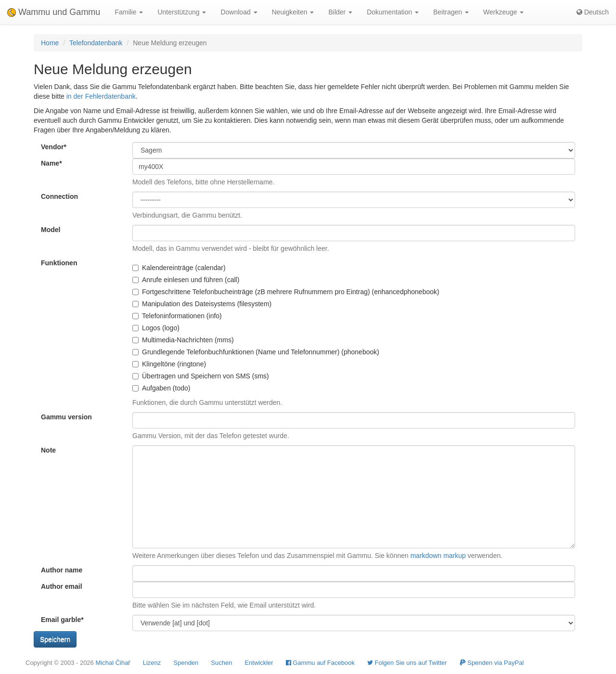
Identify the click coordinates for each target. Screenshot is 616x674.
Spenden (186, 663)
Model (51, 230)
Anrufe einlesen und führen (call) (186, 280)
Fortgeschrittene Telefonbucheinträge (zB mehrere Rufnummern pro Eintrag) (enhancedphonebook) (286, 292)
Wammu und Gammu (54, 12)
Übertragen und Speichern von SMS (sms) (201, 376)
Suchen (221, 663)
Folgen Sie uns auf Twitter (407, 663)
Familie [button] (129, 12)
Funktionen (59, 263)
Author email (62, 586)
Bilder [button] (340, 12)
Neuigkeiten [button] (293, 12)
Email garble (62, 620)
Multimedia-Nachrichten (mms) (183, 340)
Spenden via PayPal (492, 663)
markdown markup (438, 556)
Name (51, 163)
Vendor (54, 147)
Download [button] (239, 12)
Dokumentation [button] (393, 12)
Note (48, 450)
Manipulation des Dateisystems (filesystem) (202, 304)
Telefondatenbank (96, 43)
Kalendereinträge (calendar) (179, 268)
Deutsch (593, 12)
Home (50, 43)
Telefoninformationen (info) (177, 316)
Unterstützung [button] (182, 12)
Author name (62, 570)
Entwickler (259, 663)
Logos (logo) (156, 328)
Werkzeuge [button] (503, 12)
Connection (59, 196)
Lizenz (152, 663)
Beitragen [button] (451, 12)
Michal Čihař (113, 663)
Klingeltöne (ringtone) (169, 364)
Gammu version (66, 417)
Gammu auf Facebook (320, 663)
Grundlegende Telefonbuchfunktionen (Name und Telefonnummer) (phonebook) (256, 352)
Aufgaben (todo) (161, 388)
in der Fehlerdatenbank (101, 96)
